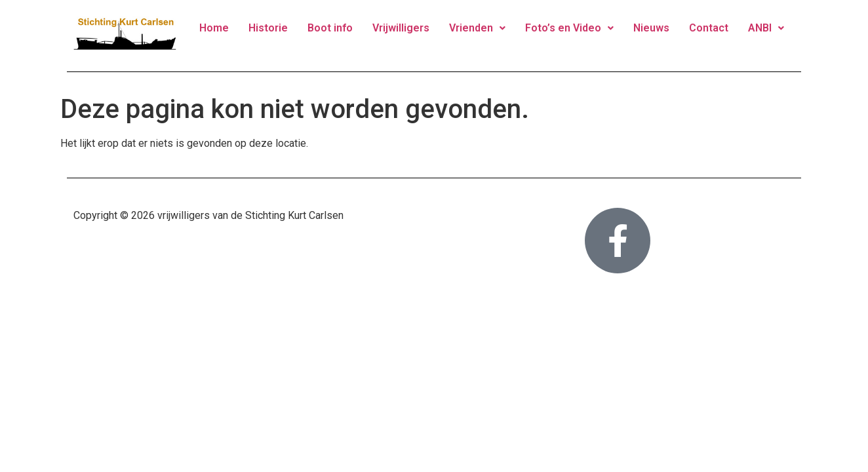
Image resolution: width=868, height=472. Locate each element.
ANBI (766, 28)
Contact (709, 28)
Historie (268, 28)
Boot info (330, 28)
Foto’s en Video (569, 28)
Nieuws (651, 28)
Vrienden (477, 28)
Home (214, 28)
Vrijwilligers (401, 28)
